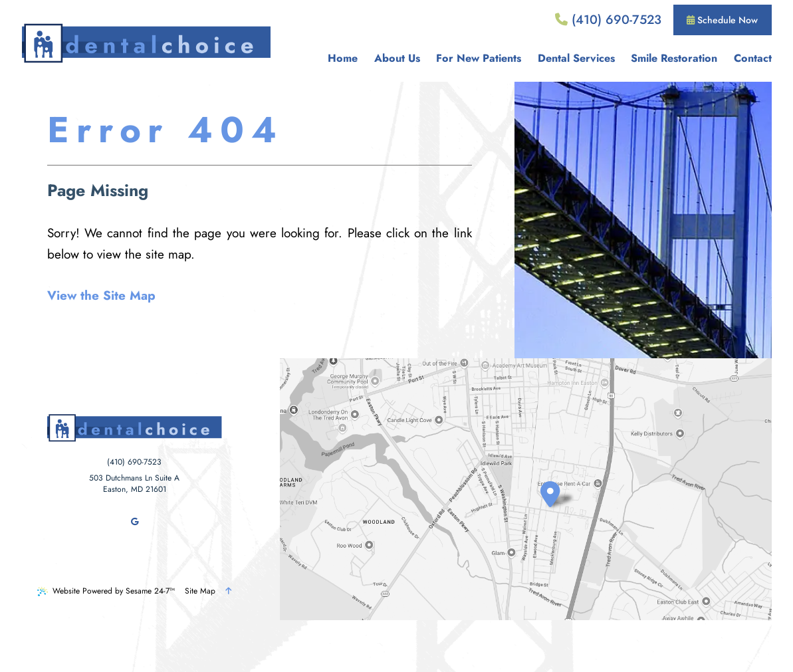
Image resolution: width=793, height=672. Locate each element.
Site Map (200, 591)
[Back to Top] (228, 591)
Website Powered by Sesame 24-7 (106, 591)
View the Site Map (101, 295)
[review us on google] (134, 522)
